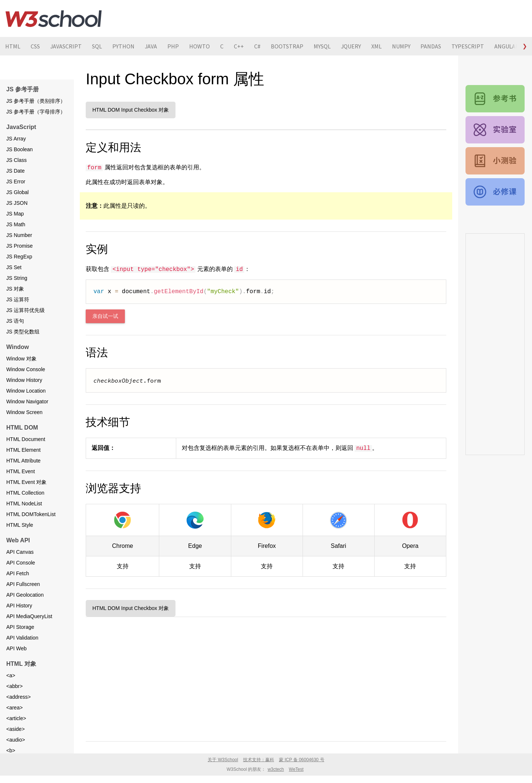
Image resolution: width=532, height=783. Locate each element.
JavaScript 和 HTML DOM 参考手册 (495, 99)
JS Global (18, 192)
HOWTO (200, 46)
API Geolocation (25, 595)
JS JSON (17, 203)
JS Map (15, 214)
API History (19, 606)
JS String (17, 278)
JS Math (16, 224)
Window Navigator (27, 401)
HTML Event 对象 (26, 482)
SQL (97, 46)
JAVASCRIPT (66, 46)
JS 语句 (15, 321)
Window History (24, 380)
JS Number (19, 235)
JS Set (14, 267)
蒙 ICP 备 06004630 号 (302, 760)
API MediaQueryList (29, 616)
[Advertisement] (266, 678)
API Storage (20, 627)
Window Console (26, 369)
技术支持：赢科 (259, 760)
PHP (174, 46)
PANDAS (432, 46)
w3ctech (276, 769)
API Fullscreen (23, 584)
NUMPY (402, 46)
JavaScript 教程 (495, 192)
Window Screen (24, 412)
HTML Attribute (23, 461)
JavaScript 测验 (495, 161)
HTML (13, 46)
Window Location (26, 391)
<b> (11, 750)
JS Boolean (20, 149)
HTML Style (20, 525)
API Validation (22, 638)
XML (378, 46)
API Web (16, 648)
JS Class (16, 160)
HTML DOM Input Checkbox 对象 (131, 110)
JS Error (16, 182)
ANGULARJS (511, 46)
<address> (18, 697)
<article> (16, 718)
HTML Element (23, 450)
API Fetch (18, 573)
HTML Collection (25, 493)
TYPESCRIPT (469, 46)
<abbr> (14, 686)
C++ (240, 46)
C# (258, 46)
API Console (21, 563)
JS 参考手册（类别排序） (36, 101)
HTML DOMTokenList (31, 514)
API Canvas (20, 552)
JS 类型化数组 (23, 332)
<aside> (16, 729)
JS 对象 (15, 289)
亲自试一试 (105, 316)
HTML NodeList (24, 504)
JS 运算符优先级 (25, 310)
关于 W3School (223, 760)
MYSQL (323, 46)
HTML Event (21, 471)
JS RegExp (19, 257)
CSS (35, 46)
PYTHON (124, 46)
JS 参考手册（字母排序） (36, 112)
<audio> (16, 740)
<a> (11, 675)
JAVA (151, 46)
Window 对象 (21, 359)
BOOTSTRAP (288, 46)
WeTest (296, 769)
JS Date (16, 171)
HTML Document (26, 439)
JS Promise (20, 246)
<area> (14, 708)
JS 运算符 (18, 299)
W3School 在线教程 (54, 18)
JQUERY (352, 46)
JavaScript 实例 (495, 130)
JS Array (16, 139)
